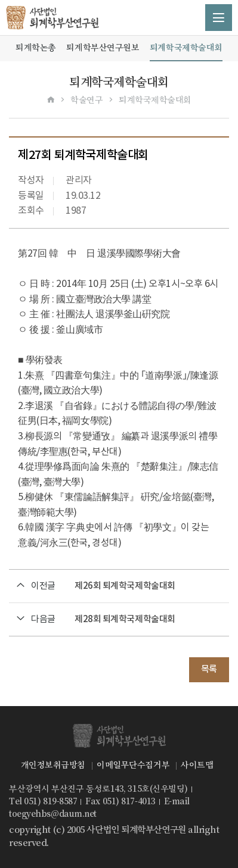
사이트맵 (197, 765)
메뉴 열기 (219, 18)
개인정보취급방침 (53, 765)
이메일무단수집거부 (133, 765)
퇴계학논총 (36, 48)
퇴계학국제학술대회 (186, 48)
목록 (209, 669)
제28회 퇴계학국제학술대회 (125, 619)
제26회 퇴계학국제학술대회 (125, 586)
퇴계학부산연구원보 (103, 48)
